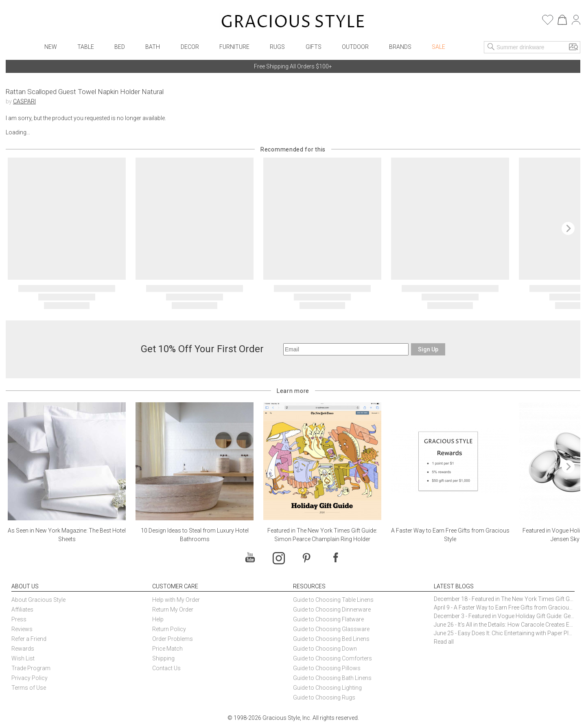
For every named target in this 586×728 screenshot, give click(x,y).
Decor (190, 47)
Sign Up (428, 349)
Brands (400, 47)
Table (86, 47)
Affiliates (22, 610)
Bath (153, 47)
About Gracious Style (38, 600)
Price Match (167, 649)
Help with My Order (176, 600)
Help (158, 619)
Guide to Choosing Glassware (331, 629)
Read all (444, 642)
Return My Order (173, 610)
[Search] (491, 47)
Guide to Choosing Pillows (327, 668)
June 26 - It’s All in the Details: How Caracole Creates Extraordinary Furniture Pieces (504, 625)
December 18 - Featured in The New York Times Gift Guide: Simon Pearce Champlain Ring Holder (504, 599)
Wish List (23, 658)
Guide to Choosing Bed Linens (331, 639)
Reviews (22, 629)
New (51, 47)
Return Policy (169, 629)
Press (19, 619)
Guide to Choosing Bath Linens (332, 678)
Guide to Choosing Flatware (328, 619)
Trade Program (31, 668)
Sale (438, 47)
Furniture (234, 47)
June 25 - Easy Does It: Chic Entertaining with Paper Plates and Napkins (504, 633)
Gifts (314, 47)
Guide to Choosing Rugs (324, 697)
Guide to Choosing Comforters (332, 658)
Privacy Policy (30, 678)
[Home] (293, 22)
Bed (120, 47)
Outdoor (355, 47)
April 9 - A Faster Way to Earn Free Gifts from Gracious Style (504, 607)
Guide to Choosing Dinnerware (332, 610)
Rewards (23, 649)
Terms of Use (29, 688)
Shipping (163, 658)
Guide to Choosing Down (325, 649)
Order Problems (173, 639)
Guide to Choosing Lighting (328, 688)
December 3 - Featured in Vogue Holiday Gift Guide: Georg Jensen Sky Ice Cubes (504, 616)
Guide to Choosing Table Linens (333, 600)
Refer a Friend (29, 639)
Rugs (277, 47)
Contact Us (166, 668)
